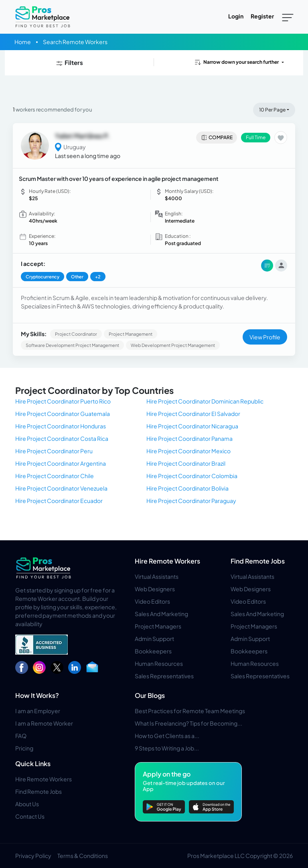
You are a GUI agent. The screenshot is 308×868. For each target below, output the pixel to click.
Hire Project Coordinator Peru (54, 451)
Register (262, 16)
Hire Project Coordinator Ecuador (59, 501)
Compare (217, 138)
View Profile (265, 337)
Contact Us (30, 816)
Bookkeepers (153, 651)
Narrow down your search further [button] (236, 62)
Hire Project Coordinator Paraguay (191, 501)
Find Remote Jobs (258, 561)
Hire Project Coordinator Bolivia (187, 488)
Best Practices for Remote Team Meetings (190, 711)
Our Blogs (150, 695)
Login (236, 16)
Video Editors (152, 601)
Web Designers (155, 589)
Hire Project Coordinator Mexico (188, 451)
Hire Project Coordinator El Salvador (193, 414)
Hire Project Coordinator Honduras (61, 426)
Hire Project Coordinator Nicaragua (192, 426)
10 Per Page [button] (272, 110)
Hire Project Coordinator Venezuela (61, 488)
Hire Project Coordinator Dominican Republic (205, 401)
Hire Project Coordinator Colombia (192, 476)
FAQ (21, 736)
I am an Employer (38, 711)
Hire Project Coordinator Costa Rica (62, 438)
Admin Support (154, 639)
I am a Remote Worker (44, 723)
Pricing (24, 748)
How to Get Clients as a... (167, 736)
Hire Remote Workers (167, 561)
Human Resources (159, 663)
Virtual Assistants (157, 576)
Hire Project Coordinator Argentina (61, 463)
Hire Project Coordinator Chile (55, 476)
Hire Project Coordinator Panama (189, 438)
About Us (27, 804)
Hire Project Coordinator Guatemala (63, 414)
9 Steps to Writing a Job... (167, 748)
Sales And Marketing (161, 614)
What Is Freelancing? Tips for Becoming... (188, 723)
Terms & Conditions (83, 856)
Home (23, 42)
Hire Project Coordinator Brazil (186, 463)
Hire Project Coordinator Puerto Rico (63, 401)
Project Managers (158, 626)
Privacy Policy (33, 856)
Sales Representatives (164, 676)
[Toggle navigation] (288, 17)
